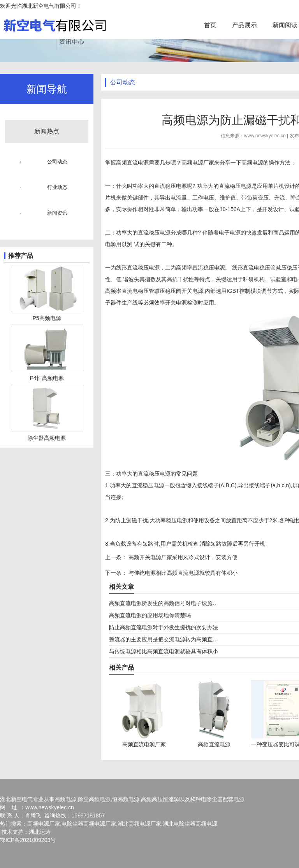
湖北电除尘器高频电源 (190, 824)
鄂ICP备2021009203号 (28, 840)
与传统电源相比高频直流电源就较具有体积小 (182, 573)
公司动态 (57, 162)
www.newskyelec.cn (265, 136)
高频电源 (252, 163)
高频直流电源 (132, 163)
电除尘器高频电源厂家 (89, 824)
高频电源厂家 (198, 163)
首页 (210, 25)
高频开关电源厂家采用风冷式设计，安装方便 (182, 557)
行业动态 (57, 187)
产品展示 (244, 25)
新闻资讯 (57, 213)
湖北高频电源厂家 (139, 824)
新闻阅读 (285, 25)
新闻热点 (47, 131)
